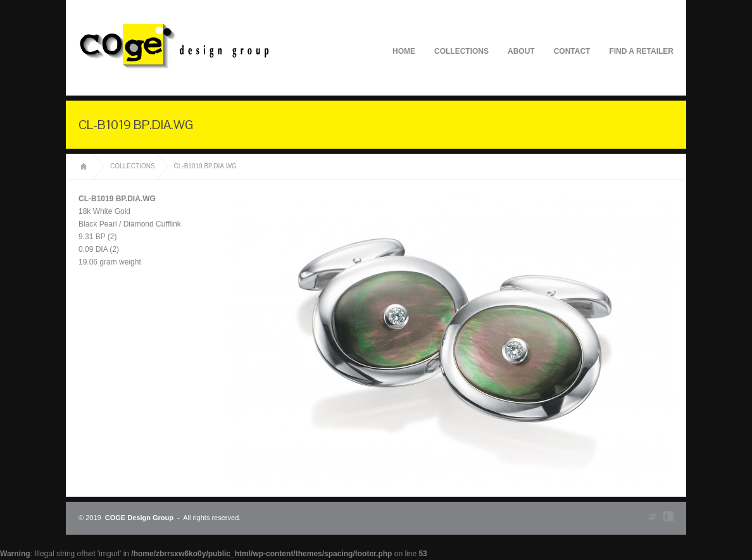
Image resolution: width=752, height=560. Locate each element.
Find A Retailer (641, 51)
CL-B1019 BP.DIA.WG (205, 166)
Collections (461, 51)
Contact (572, 51)
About (521, 51)
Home (404, 51)
